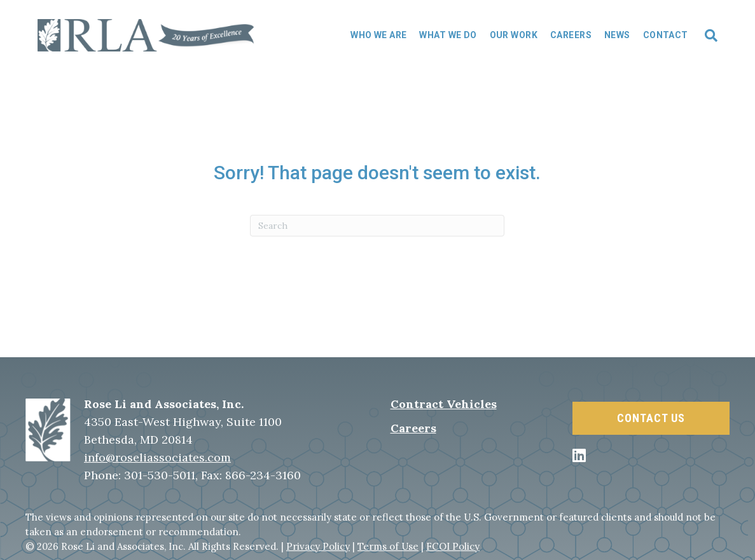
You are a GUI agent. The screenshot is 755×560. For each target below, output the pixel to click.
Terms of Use (388, 546)
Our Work (514, 35)
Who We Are (378, 35)
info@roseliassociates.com (157, 457)
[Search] (706, 36)
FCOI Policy (453, 546)
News (617, 35)
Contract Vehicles (444, 404)
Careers (571, 35)
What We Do (448, 35)
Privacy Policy (318, 546)
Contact (666, 35)
